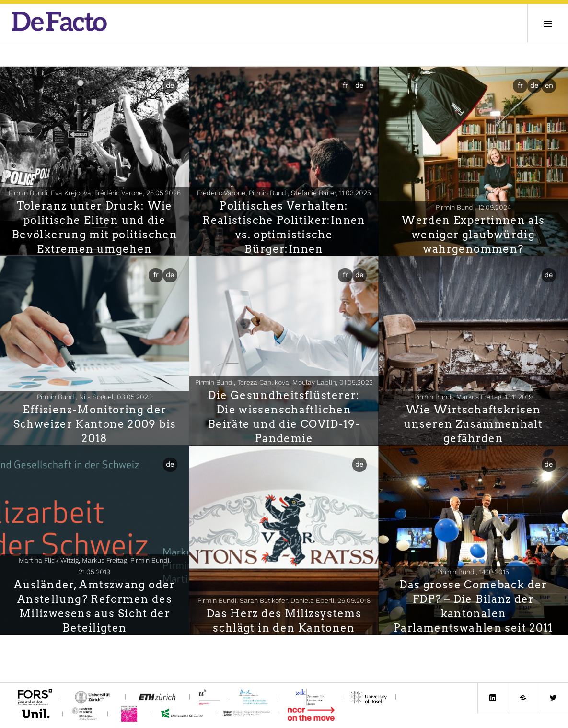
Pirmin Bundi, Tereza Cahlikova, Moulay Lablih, (284, 382)
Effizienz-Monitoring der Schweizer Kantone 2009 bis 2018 (95, 424)
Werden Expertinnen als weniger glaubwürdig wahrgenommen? (473, 235)
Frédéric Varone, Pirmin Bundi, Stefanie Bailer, (284, 193)
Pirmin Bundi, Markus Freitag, (473, 397)
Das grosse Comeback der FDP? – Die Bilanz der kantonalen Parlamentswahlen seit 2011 (473, 606)
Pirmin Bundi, (473, 207)
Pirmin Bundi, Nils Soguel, (94, 397)
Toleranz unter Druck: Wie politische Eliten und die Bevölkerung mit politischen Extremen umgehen (95, 227)
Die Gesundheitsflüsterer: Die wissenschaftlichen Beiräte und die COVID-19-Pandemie (284, 417)
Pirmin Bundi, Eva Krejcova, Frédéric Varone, (95, 193)
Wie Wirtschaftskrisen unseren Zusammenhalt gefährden (474, 424)
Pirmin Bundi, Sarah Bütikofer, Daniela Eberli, (284, 600)
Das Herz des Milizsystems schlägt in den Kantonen (284, 621)
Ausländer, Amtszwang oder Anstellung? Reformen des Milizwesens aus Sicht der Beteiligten (94, 606)
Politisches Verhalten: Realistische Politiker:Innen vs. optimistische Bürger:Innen (284, 227)
